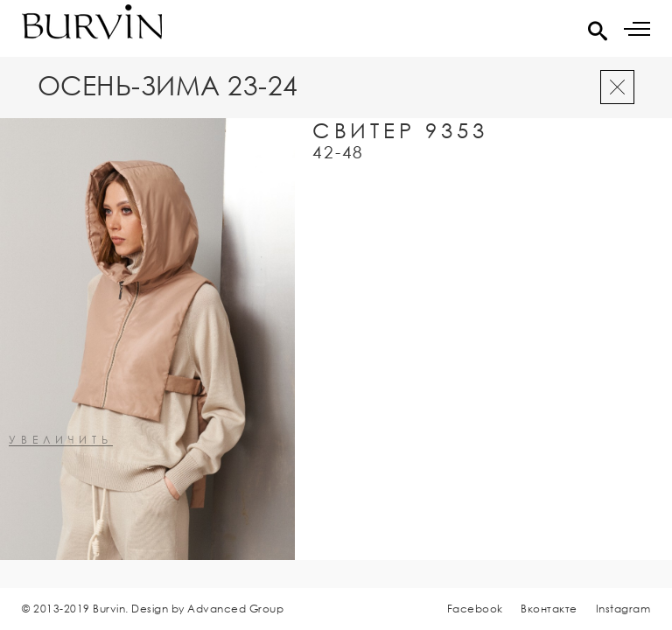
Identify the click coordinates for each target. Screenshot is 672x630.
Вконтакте (549, 609)
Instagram (623, 609)
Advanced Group (235, 609)
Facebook (475, 609)
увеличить (61, 441)
